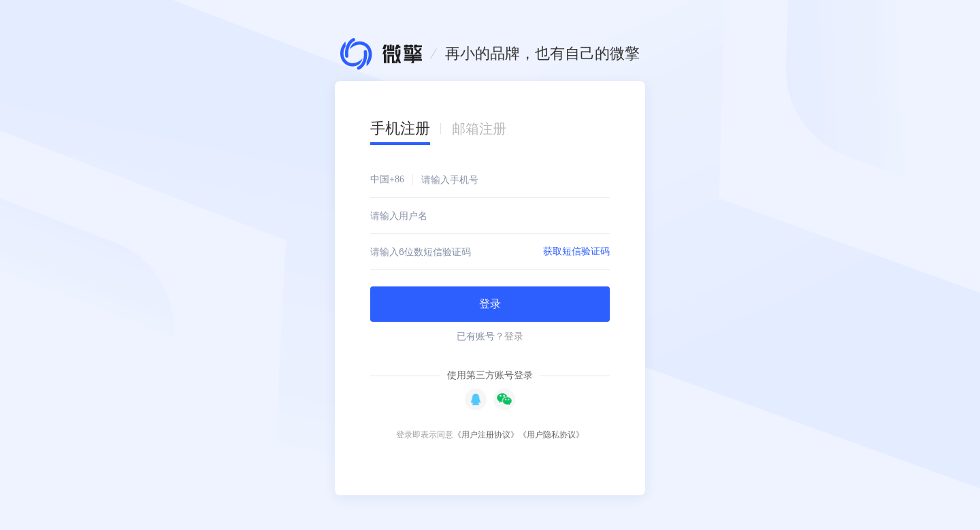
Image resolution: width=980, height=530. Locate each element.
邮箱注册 (479, 129)
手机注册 (400, 128)
